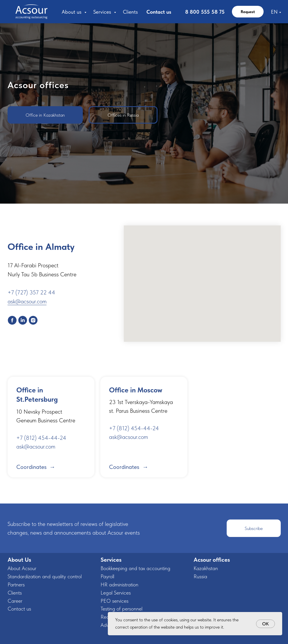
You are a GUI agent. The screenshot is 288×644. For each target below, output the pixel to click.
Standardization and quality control (45, 576)
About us (72, 12)
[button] (254, 528)
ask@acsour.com (27, 301)
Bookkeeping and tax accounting (135, 568)
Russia (200, 576)
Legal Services (116, 593)
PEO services (115, 601)
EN (274, 12)
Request (248, 12)
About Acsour (22, 568)
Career (15, 601)
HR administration (119, 585)
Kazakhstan (206, 568)
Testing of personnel (121, 609)
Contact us (159, 12)
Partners (16, 585)
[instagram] (33, 320)
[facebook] (12, 320)
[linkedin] (23, 320)
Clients (130, 12)
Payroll (107, 576)
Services (103, 12)
